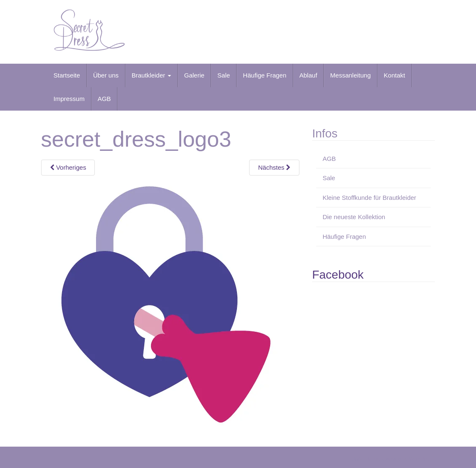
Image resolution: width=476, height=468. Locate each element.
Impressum (69, 99)
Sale (224, 75)
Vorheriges (68, 167)
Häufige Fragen (264, 75)
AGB (104, 99)
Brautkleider (151, 75)
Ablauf (308, 75)
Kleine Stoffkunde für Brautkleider (369, 198)
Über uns (106, 75)
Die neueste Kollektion (354, 217)
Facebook (338, 275)
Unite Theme (366, 459)
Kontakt (394, 75)
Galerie (194, 75)
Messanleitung (350, 75)
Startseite (67, 75)
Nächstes (274, 167)
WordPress (421, 459)
